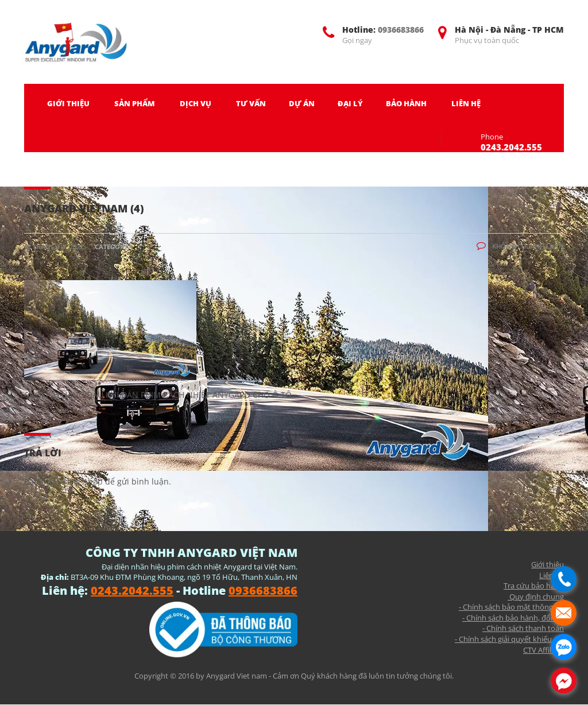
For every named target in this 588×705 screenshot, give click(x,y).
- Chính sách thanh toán (523, 628)
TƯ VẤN (251, 103)
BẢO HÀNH (406, 103)
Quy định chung (536, 596)
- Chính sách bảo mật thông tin (511, 607)
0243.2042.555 (511, 147)
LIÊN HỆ (466, 103)
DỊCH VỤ (196, 103)
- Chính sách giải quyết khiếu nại (509, 639)
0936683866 (401, 30)
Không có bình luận (520, 246)
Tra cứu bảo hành (534, 586)
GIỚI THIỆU (68, 103)
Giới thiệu (548, 564)
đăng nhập (82, 481)
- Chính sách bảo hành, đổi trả (513, 618)
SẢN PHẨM (135, 103)
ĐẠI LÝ (350, 103)
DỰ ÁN (302, 103)
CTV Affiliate (543, 650)
